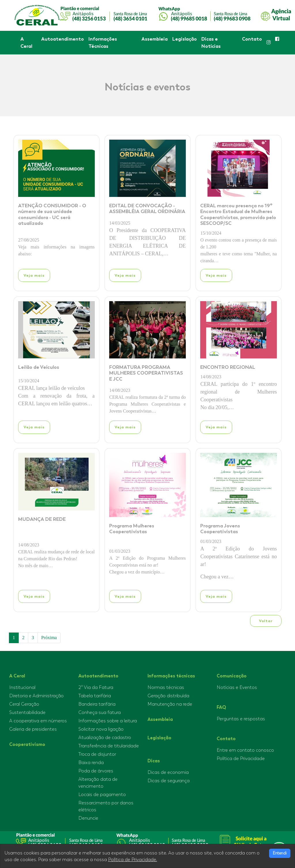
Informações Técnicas (103, 42)
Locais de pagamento (102, 795)
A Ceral (26, 42)
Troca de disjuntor (97, 754)
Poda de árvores (96, 771)
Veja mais (34, 275)
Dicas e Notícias (211, 42)
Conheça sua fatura (100, 713)
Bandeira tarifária (97, 704)
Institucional (22, 687)
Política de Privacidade (241, 759)
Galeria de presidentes (33, 729)
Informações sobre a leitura (108, 721)
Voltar (266, 621)
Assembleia (155, 39)
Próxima (49, 638)
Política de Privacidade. (133, 860)
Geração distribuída (168, 696)
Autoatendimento (63, 39)
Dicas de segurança (169, 781)
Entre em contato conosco (245, 750)
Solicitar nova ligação (101, 729)
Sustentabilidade (27, 713)
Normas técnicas (166, 687)
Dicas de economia (168, 772)
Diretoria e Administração (36, 696)
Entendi (280, 853)
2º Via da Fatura (96, 687)
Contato (252, 39)
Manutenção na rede (170, 704)
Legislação (185, 39)
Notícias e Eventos (237, 687)
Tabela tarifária (95, 696)
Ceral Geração (24, 704)
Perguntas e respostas (241, 719)
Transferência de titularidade (109, 746)
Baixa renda (91, 763)
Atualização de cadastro (105, 738)
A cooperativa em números (38, 721)
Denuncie (88, 818)
